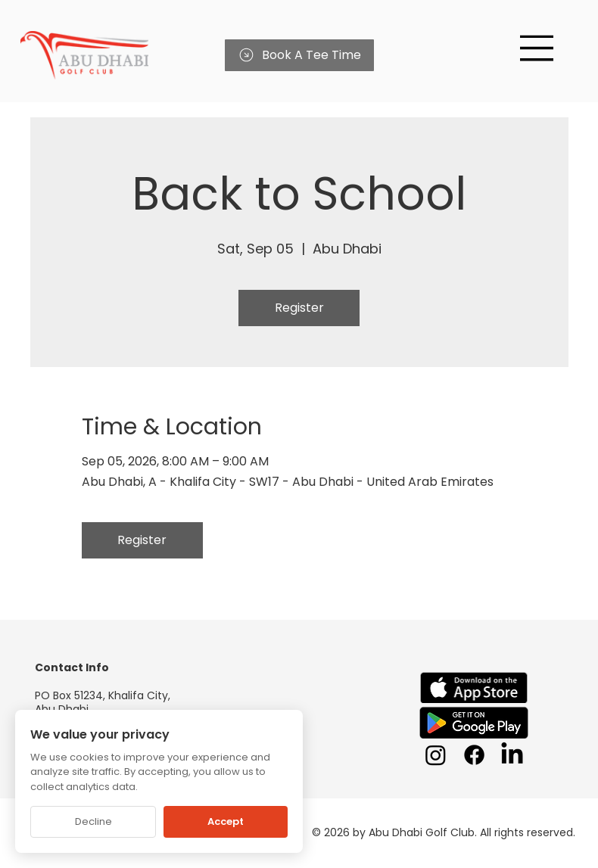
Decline (93, 821)
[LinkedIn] (512, 755)
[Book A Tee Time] (299, 55)
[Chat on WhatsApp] (560, 830)
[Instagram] (436, 755)
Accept (226, 821)
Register (299, 308)
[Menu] (537, 48)
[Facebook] (474, 755)
